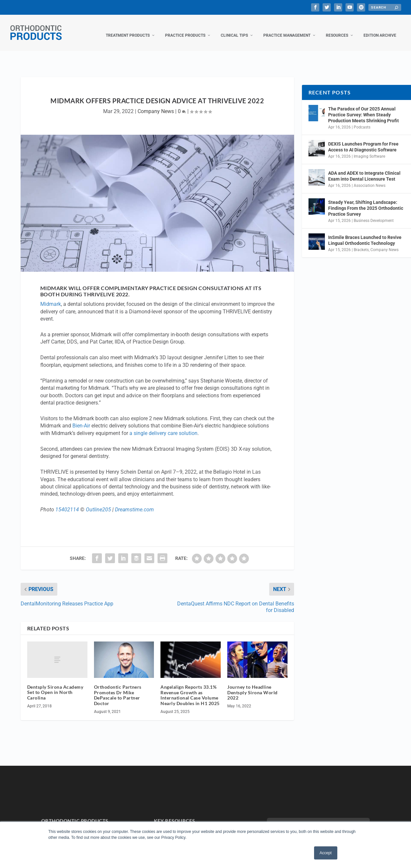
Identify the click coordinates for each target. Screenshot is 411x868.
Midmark (51, 297)
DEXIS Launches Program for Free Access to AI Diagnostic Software (363, 140)
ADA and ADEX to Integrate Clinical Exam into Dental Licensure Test (364, 169)
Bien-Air (81, 419)
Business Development (374, 214)
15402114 (67, 503)
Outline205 (98, 503)
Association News (370, 179)
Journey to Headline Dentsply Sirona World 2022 (252, 686)
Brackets (361, 243)
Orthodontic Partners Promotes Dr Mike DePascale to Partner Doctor (118, 689)
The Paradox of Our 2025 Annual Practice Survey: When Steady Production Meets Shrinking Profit (364, 108)
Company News (156, 105)
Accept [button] (326, 853)
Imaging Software (369, 150)
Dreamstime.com (134, 503)
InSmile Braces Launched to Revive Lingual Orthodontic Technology (365, 234)
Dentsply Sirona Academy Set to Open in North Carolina (55, 686)
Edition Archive (380, 29)
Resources (337, 29)
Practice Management (287, 29)
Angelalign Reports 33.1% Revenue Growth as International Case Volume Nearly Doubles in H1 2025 (190, 689)
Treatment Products (128, 29)
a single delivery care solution (163, 427)
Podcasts (362, 121)
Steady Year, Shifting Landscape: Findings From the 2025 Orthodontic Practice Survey (366, 202)
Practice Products (185, 29)
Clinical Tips (234, 29)
